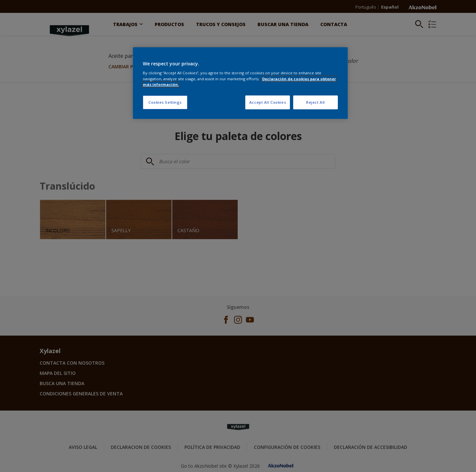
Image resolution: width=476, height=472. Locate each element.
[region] (240, 83)
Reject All (316, 102)
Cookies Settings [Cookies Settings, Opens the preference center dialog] (165, 102)
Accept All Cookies (268, 102)
